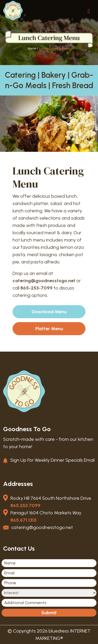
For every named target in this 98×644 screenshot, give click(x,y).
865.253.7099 (25, 505)
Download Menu (49, 312)
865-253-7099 (36, 288)
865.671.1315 (24, 520)
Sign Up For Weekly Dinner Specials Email (52, 460)
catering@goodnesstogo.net (44, 281)
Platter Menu (49, 329)
